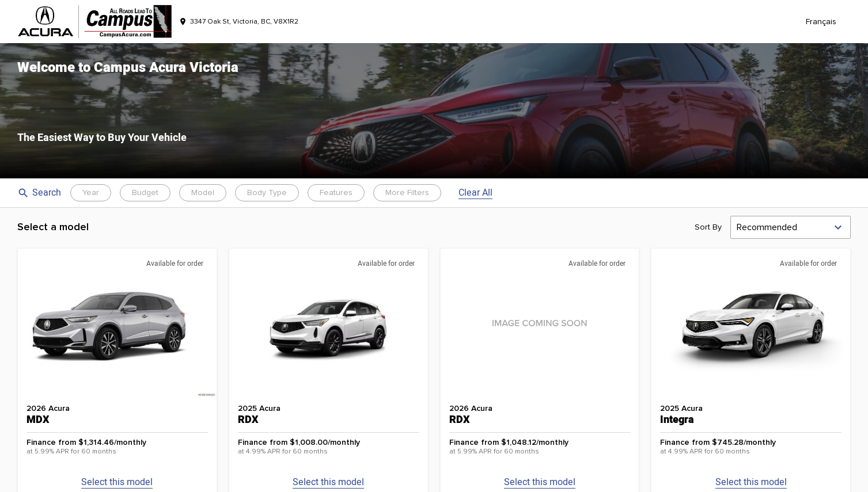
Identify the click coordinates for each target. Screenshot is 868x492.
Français (821, 22)
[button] (434, 111)
